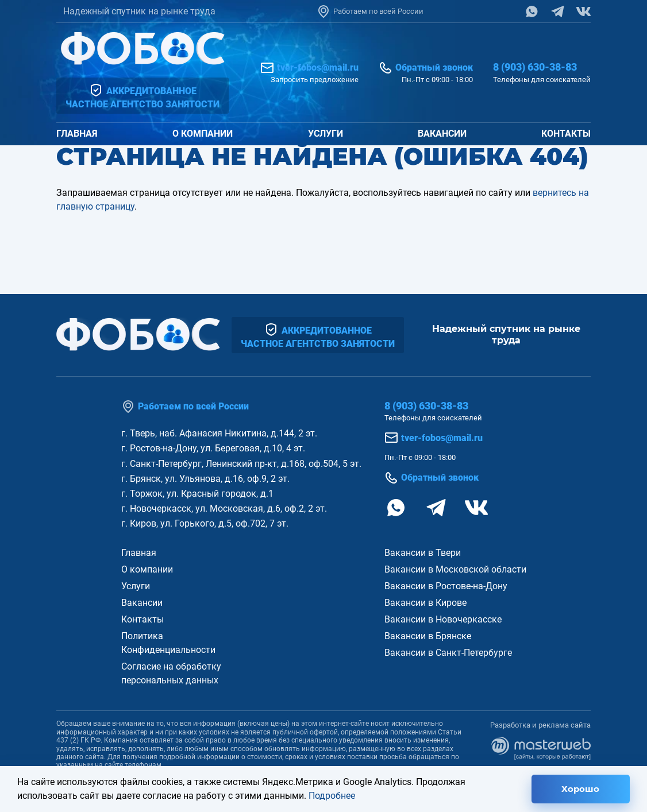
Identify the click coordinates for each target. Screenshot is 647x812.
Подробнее (332, 796)
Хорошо (580, 789)
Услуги (326, 134)
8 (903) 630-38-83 (535, 67)
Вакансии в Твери (423, 553)
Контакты (566, 134)
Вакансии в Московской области (455, 569)
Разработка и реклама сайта (540, 740)
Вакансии (442, 134)
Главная (77, 134)
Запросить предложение (315, 80)
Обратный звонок (426, 68)
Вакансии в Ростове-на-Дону (446, 586)
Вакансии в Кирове (425, 603)
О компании (203, 134)
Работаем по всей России (370, 11)
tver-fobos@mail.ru (309, 68)
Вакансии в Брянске (428, 636)
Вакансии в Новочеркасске (443, 619)
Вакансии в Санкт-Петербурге (448, 653)
